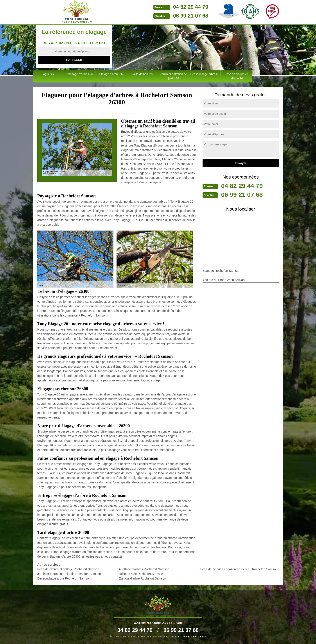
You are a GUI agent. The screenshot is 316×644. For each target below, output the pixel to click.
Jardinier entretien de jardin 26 (174, 76)
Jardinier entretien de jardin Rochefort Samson (69, 574)
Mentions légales (189, 637)
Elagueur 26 (48, 74)
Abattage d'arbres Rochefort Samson (144, 569)
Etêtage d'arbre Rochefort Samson (142, 578)
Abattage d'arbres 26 (80, 74)
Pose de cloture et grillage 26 (236, 76)
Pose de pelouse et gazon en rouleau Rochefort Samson (239, 569)
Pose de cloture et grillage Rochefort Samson (68, 569)
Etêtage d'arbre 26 (111, 74)
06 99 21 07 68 (171, 16)
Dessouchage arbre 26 (205, 74)
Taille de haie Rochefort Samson (141, 574)
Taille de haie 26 (142, 74)
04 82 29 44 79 (171, 7)
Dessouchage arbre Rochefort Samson (64, 578)
